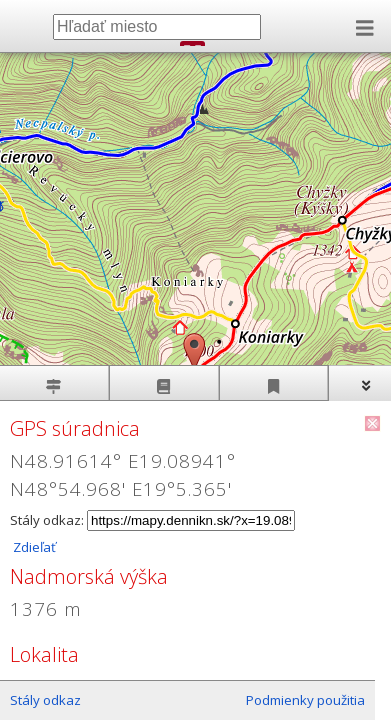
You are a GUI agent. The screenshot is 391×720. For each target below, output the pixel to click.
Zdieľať (33, 547)
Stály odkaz (45, 700)
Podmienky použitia (305, 700)
